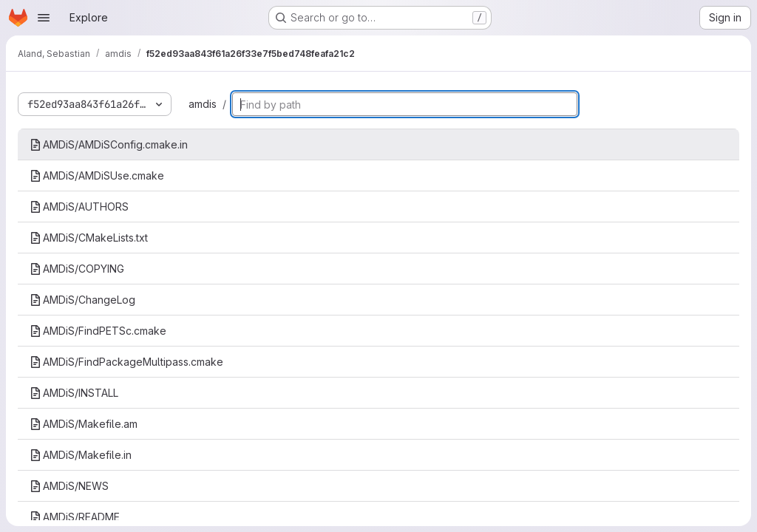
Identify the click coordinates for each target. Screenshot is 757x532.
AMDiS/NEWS (69, 486)
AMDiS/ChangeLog (82, 300)
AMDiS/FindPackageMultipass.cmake (126, 362)
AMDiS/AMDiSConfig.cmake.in (109, 144)
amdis (203, 104)
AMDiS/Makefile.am (84, 424)
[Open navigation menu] (44, 18)
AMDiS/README (75, 517)
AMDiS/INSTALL (74, 393)
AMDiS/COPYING (77, 269)
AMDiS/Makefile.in (81, 455)
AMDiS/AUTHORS (79, 207)
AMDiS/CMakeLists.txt (89, 238)
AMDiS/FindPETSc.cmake (98, 331)
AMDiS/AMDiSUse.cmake (97, 175)
